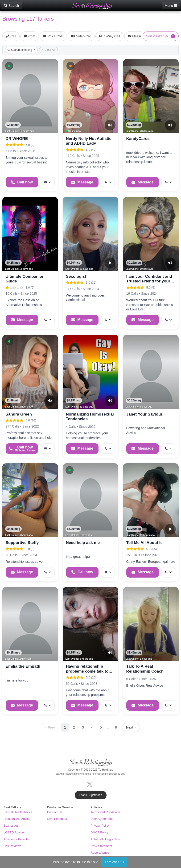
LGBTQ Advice (14, 832)
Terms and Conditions (105, 812)
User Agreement (102, 819)
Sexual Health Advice (18, 812)
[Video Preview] (110, 263)
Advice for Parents (16, 839)
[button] (9, 66)
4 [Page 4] (92, 727)
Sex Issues (11, 826)
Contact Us (55, 812)
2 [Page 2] (74, 727)
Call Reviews (12, 846)
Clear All (48, 50)
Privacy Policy (100, 826)
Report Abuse (100, 853)
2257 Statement (101, 846)
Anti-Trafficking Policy (105, 839)
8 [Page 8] (116, 727)
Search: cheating (21, 50)
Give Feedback (57, 819)
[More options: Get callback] (108, 182)
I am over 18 (114, 862)
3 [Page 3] (83, 727)
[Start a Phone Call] (22, 182)
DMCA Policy (99, 832)
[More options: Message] (48, 182)
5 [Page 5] (101, 727)
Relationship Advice (17, 819)
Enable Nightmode (91, 795)
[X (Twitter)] (90, 784)
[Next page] (131, 727)
